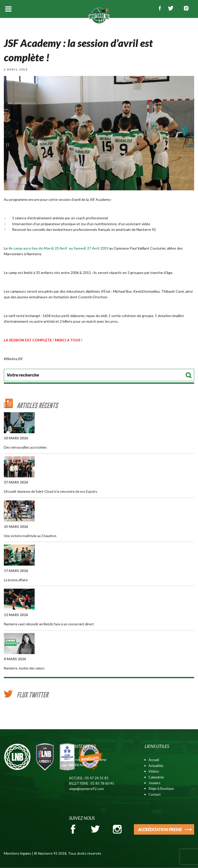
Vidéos (154, 771)
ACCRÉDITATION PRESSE (160, 829)
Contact (155, 794)
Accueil (154, 760)
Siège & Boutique (161, 788)
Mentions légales (18, 853)
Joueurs (154, 783)
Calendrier (156, 777)
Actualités (156, 766)
